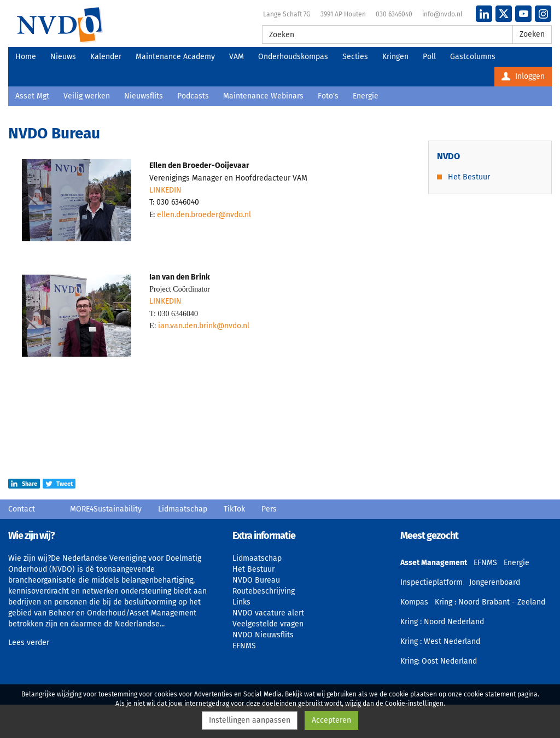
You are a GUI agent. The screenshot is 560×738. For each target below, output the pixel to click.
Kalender (106, 57)
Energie (366, 96)
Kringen (395, 57)
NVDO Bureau (256, 580)
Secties (355, 57)
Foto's (328, 96)
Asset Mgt (32, 96)
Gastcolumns (473, 57)
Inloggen (523, 76)
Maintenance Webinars (263, 96)
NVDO (60, 25)
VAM (237, 57)
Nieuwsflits (144, 96)
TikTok (234, 509)
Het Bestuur (469, 177)
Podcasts (193, 96)
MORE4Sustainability (106, 509)
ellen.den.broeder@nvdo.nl (204, 215)
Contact (22, 509)
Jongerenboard (495, 582)
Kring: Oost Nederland (439, 661)
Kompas (414, 602)
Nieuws (63, 57)
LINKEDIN (165, 190)
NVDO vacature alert (268, 613)
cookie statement (490, 694)
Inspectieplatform (431, 582)
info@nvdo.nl (442, 14)
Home (26, 57)
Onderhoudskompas (293, 57)
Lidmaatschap (183, 509)
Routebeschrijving (264, 591)
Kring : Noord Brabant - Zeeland (490, 602)
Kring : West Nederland (440, 641)
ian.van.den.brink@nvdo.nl (204, 326)
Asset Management (434, 563)
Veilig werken (87, 96)
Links (241, 602)
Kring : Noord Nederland (442, 622)
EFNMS (244, 646)
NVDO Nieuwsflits (263, 635)
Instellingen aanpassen (250, 720)
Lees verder (29, 643)
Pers (269, 509)
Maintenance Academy (175, 57)
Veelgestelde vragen (268, 624)
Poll (429, 57)
